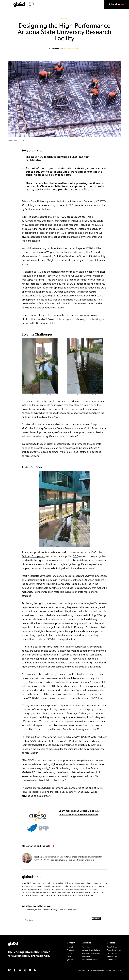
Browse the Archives (90, 960)
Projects (70, 947)
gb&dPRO (26, 883)
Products (65, 18)
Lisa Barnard (57, 49)
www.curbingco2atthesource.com (79, 815)
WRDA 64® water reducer (92, 737)
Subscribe (112, 6)
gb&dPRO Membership (91, 953)
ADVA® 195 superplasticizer (43, 741)
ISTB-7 (25, 217)
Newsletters (86, 957)
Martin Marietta (54, 553)
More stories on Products (36, 846)
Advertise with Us (114, 950)
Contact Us (111, 960)
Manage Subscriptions (91, 950)
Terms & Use (112, 957)
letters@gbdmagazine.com (82, 896)
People (70, 953)
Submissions (112, 953)
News (69, 957)
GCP (75, 557)
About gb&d (112, 947)
